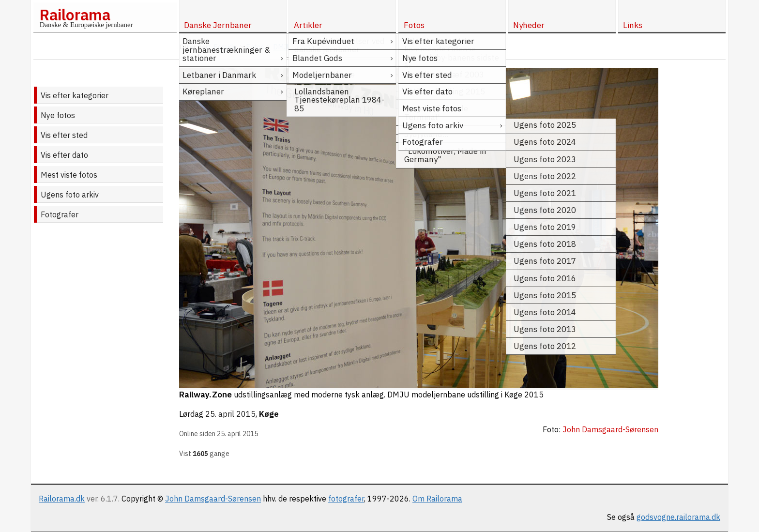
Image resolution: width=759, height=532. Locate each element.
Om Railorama (437, 499)
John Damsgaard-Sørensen (213, 499)
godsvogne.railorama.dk (678, 517)
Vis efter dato (64, 155)
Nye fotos (58, 115)
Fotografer (60, 214)
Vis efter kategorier (75, 95)
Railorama (75, 15)
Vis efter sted (64, 135)
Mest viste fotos (69, 175)
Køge (269, 414)
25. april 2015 (230, 414)
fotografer (346, 499)
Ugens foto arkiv (70, 195)
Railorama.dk (62, 499)
